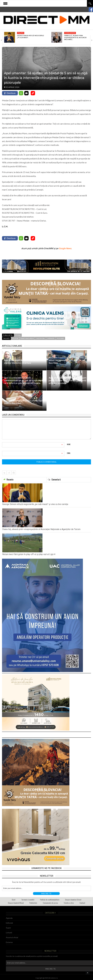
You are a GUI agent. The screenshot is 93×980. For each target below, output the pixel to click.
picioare (60, 338)
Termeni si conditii (28, 900)
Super (8, 928)
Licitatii (9, 933)
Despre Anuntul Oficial (16, 903)
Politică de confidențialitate (50, 900)
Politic (21, 33)
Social (18, 335)
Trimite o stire (69, 903)
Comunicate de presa (50, 903)
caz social (40, 338)
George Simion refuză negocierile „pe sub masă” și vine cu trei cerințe (35, 504)
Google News (65, 248)
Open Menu (5, 3)
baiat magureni (27, 338)
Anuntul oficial (12, 937)
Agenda (9, 918)
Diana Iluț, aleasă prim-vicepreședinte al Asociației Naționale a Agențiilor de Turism (41, 529)
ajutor (15, 338)
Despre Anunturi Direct (73, 900)
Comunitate (70, 33)
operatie (51, 338)
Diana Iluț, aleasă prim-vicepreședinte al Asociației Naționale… (75, 38)
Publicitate (33, 903)
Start (14, 900)
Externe (9, 942)
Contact (82, 903)
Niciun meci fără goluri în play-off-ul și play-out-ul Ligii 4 (29, 554)
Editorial (9, 923)
